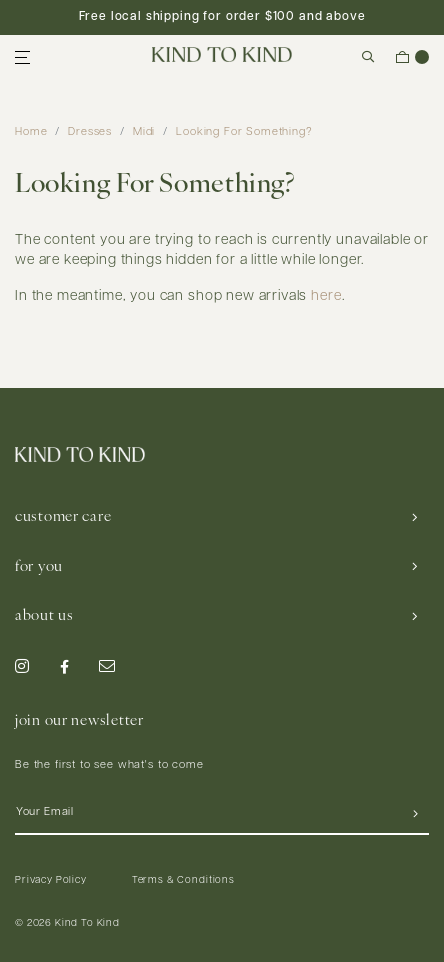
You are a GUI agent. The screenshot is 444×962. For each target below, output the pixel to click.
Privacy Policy (51, 880)
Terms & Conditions (183, 880)
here (326, 296)
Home (31, 132)
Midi (144, 132)
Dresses (90, 132)
